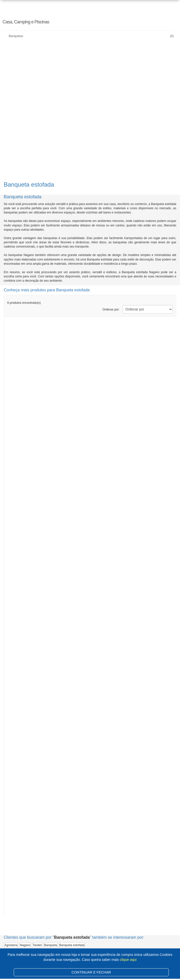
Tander (37, 945)
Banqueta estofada (72, 945)
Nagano (25, 945)
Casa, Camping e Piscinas (26, 22)
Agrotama (11, 945)
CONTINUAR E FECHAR (91, 972)
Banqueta (51, 945)
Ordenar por (111, 309)
